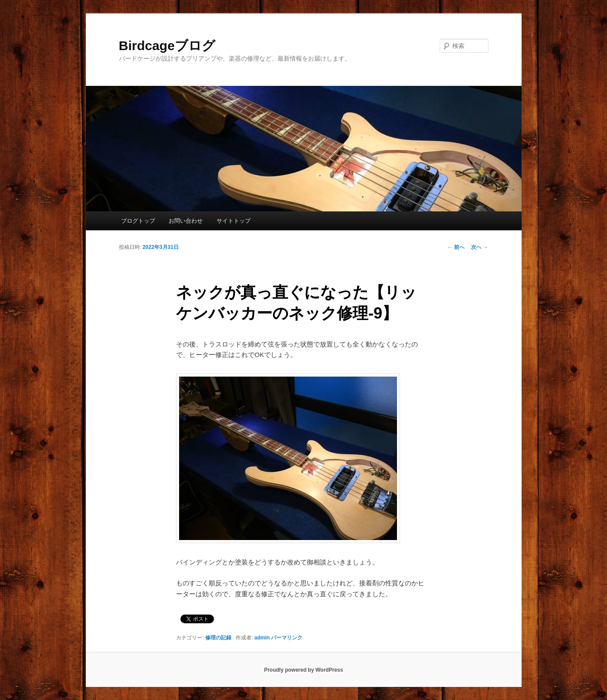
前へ (456, 247)
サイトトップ (234, 221)
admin (262, 638)
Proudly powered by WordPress (303, 670)
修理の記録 (218, 638)
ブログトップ (138, 221)
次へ (480, 247)
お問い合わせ (186, 221)
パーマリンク (287, 638)
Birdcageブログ (167, 46)
